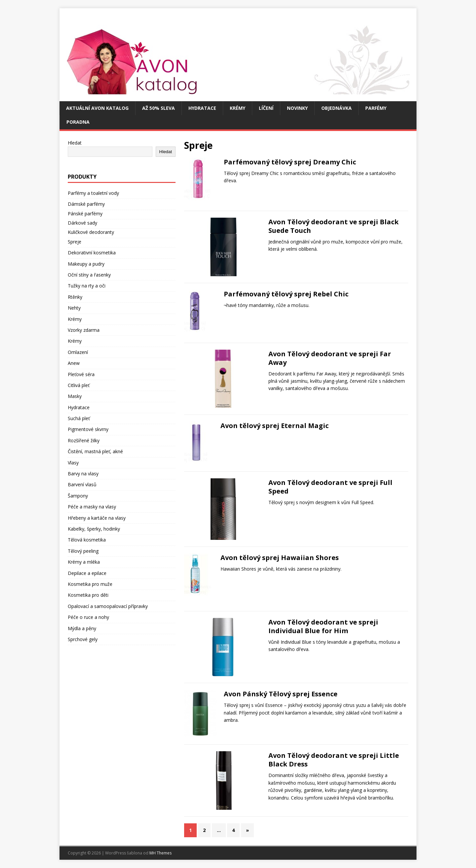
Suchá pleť (79, 418)
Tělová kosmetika (87, 540)
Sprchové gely (83, 639)
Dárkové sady (82, 223)
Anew (74, 363)
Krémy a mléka (84, 562)
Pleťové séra (81, 374)
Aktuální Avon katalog (97, 108)
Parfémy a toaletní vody (93, 193)
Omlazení (78, 352)
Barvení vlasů (82, 484)
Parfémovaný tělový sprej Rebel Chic (286, 294)
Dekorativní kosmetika (92, 253)
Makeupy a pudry (86, 264)
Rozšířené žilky (84, 440)
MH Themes (160, 853)
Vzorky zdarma (84, 330)
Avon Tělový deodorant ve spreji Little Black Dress (334, 760)
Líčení (266, 108)
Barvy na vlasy (83, 474)
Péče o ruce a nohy (88, 617)
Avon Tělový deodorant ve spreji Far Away (330, 358)
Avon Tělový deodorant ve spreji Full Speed (330, 487)
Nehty (74, 308)
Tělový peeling (83, 551)
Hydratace (202, 108)
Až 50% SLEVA (159, 108)
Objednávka (337, 108)
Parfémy (376, 108)
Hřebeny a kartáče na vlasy (97, 518)
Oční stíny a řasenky (89, 275)
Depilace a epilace (87, 573)
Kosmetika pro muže (90, 584)
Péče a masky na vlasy (92, 507)
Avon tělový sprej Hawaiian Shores (280, 558)
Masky (75, 396)
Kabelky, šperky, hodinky (94, 529)
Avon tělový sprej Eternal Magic (275, 426)
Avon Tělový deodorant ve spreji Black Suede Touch (334, 226)
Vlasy (73, 463)
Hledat (75, 143)
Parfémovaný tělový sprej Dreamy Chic (290, 162)
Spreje (75, 242)
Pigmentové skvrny (88, 429)
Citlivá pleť (79, 385)
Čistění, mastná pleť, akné (95, 451)
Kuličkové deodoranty (91, 232)
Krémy (238, 108)
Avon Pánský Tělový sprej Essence (281, 694)
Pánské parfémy (85, 214)
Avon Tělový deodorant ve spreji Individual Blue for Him (323, 626)
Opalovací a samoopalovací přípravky (108, 606)
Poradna (78, 122)
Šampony (78, 496)
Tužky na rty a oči (87, 286)
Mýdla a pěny (82, 628)
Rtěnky (75, 297)
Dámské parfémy (86, 204)
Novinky (297, 108)
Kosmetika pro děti (88, 595)
